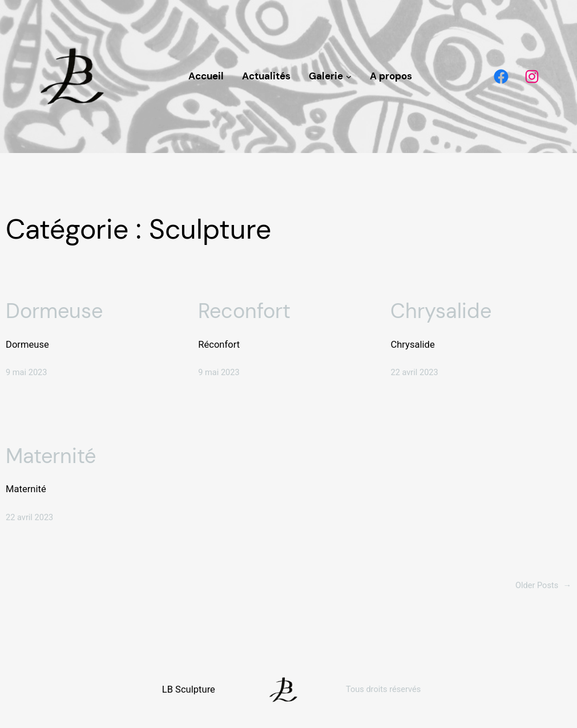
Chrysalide (441, 311)
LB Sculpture (189, 689)
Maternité (51, 456)
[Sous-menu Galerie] (349, 77)
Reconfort (244, 311)
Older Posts (543, 586)
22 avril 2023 (414, 372)
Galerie (326, 76)
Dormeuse (54, 311)
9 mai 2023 (26, 372)
